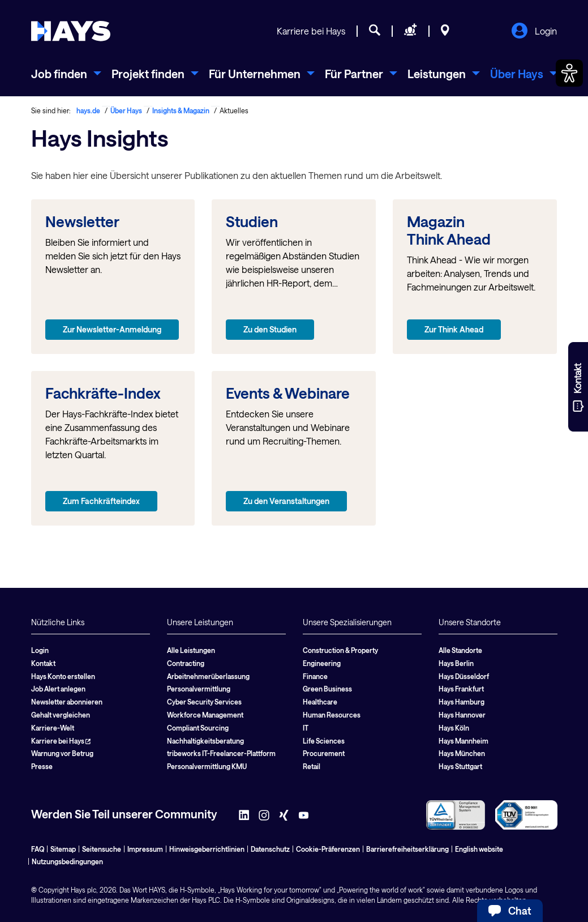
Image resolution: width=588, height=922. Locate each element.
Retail (312, 766)
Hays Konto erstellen (63, 676)
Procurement (324, 753)
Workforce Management (205, 715)
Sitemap (63, 849)
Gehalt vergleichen (61, 715)
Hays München (462, 753)
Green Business (327, 689)
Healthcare (320, 702)
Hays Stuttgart (460, 766)
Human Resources (332, 715)
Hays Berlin (456, 663)
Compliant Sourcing (198, 728)
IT (306, 728)
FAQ (38, 849)
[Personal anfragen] (411, 32)
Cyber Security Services (204, 702)
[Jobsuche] (375, 32)
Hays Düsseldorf (464, 676)
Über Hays (126, 110)
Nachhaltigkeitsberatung (205, 741)
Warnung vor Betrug (62, 753)
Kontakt (43, 663)
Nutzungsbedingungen (67, 861)
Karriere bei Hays (311, 31)
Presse (42, 766)
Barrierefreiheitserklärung (407, 849)
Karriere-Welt (53, 728)
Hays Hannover (462, 715)
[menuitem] (66, 74)
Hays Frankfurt (461, 689)
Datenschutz (270, 849)
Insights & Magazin (181, 110)
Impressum (145, 849)
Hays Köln (454, 728)
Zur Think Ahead (454, 329)
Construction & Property (340, 650)
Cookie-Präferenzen (328, 849)
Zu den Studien (270, 329)
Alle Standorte (460, 650)
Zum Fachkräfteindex (101, 501)
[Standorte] (445, 32)
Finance (315, 676)
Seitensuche (102, 849)
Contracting (186, 663)
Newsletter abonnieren (67, 702)
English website (479, 849)
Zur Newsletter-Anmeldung (112, 329)
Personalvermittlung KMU (207, 766)
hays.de (88, 110)
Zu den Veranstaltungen (286, 501)
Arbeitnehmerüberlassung (208, 676)
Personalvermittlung (199, 689)
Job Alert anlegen (58, 689)
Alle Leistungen (191, 650)
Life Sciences (324, 741)
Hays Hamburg (462, 702)
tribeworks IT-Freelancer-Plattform (221, 753)
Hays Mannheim (463, 741)
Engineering (322, 663)
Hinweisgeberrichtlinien (207, 849)
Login (534, 32)
